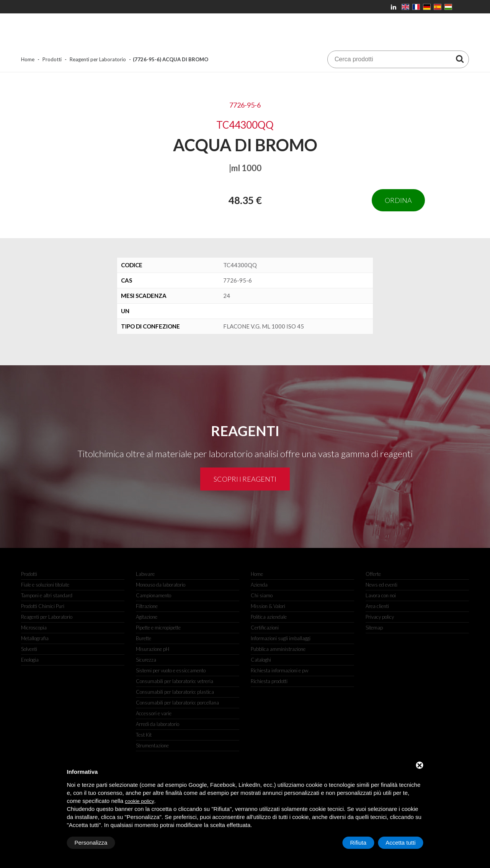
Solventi (29, 649)
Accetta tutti (400, 843)
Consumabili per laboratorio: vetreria (175, 681)
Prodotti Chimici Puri (43, 606)
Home (28, 59)
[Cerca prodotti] (460, 59)
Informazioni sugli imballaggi (281, 638)
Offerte (373, 574)
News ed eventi (381, 585)
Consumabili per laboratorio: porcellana (177, 703)
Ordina (398, 200)
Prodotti (52, 59)
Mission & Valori (268, 606)
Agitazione (147, 617)
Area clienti (377, 606)
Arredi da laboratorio (158, 724)
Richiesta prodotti (269, 681)
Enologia (30, 660)
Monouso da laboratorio (161, 585)
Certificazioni (265, 628)
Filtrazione (147, 606)
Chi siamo (262, 595)
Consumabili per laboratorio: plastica (175, 692)
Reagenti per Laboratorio (98, 59)
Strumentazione (152, 745)
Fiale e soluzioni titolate (45, 585)
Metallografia (35, 638)
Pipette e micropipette (158, 628)
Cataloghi (261, 660)
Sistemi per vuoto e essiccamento (171, 670)
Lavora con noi (381, 595)
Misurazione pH (153, 649)
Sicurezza (146, 660)
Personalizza (91, 843)
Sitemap (374, 628)
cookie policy (139, 801)
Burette (144, 638)
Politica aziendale (269, 617)
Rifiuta (359, 843)
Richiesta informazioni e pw (280, 670)
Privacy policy (380, 617)
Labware (145, 574)
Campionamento (154, 595)
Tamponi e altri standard (47, 595)
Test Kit (144, 735)
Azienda (259, 585)
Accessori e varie (154, 713)
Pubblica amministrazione (278, 649)
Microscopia (34, 628)
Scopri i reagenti (245, 479)
